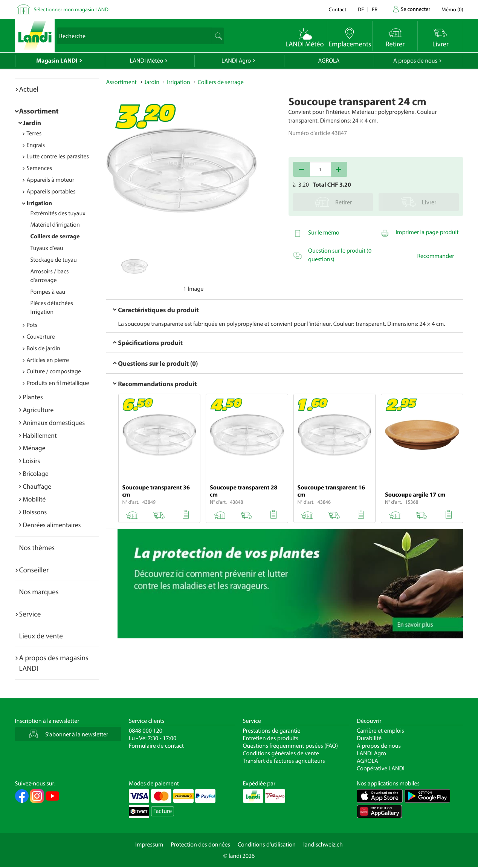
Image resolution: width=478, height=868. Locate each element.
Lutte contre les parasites (58, 156)
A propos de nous (415, 61)
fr (375, 9)
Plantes (33, 397)
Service (30, 614)
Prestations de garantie (272, 731)
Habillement (40, 435)
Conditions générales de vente (281, 753)
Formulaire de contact (156, 746)
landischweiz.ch (323, 845)
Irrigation (40, 203)
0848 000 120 (146, 731)
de (361, 9)
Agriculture (38, 410)
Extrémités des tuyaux (58, 213)
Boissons (35, 512)
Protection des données (200, 845)
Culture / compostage (54, 371)
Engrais (36, 145)
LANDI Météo (147, 61)
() (452, 9)
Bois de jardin (44, 348)
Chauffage (37, 486)
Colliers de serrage (55, 236)
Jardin (32, 123)
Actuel (29, 89)
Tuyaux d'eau (47, 248)
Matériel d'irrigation (55, 225)
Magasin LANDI (57, 61)
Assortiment (39, 111)
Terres (34, 133)
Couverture (41, 337)
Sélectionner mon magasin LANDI (72, 9)
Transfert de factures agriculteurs (284, 761)
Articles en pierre (48, 360)
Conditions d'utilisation (267, 845)
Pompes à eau (48, 292)
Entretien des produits (271, 738)
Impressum (149, 845)
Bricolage (36, 473)
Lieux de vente (41, 636)
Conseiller (34, 570)
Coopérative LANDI (381, 768)
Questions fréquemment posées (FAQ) (291, 746)
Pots (32, 325)
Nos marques (39, 592)
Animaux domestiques (54, 422)
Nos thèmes (37, 547)
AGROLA (329, 61)
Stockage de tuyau (54, 260)
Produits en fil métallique (58, 383)
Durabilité (369, 738)
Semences (40, 168)
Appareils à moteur (51, 180)
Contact (337, 9)
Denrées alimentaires (52, 525)
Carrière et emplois (380, 731)
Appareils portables (51, 192)
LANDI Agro (236, 61)
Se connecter (415, 9)
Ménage (34, 448)
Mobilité (34, 499)
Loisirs (32, 461)
